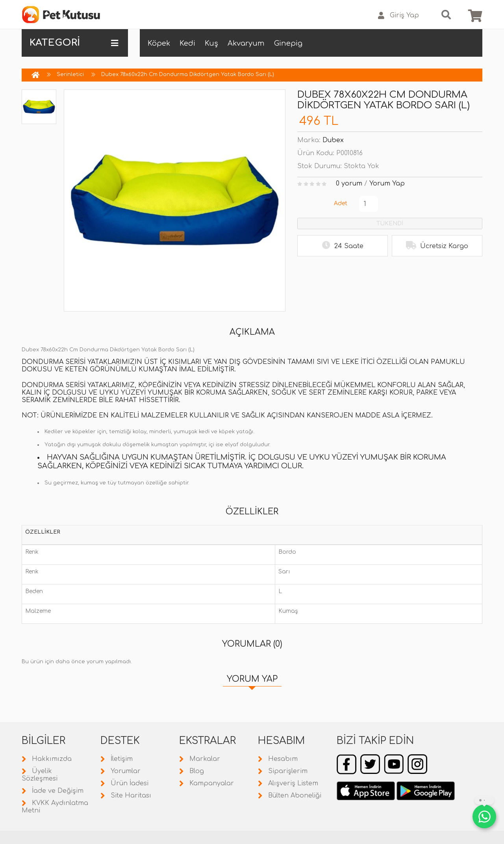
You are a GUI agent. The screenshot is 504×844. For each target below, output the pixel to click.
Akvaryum (246, 43)
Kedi (187, 43)
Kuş (211, 43)
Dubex (333, 140)
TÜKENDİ (390, 224)
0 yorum (349, 184)
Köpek (159, 43)
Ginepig (288, 43)
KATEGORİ (74, 43)
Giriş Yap (398, 16)
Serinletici (70, 74)
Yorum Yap (387, 184)
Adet (341, 203)
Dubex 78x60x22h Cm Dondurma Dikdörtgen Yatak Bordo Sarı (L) (188, 74)
